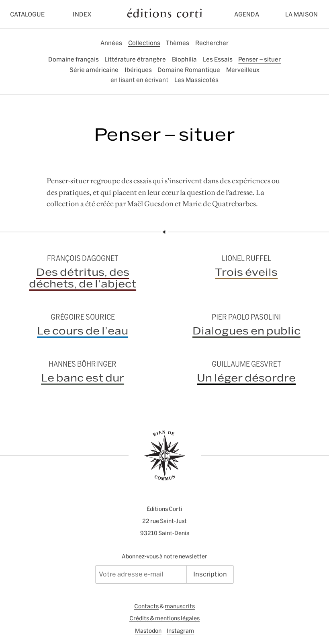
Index (82, 14)
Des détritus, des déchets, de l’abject (83, 278)
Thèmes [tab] (178, 43)
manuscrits (180, 606)
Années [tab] (111, 43)
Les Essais (218, 59)
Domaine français (74, 59)
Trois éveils (246, 272)
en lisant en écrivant (139, 80)
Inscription (210, 574)
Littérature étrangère (135, 59)
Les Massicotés (196, 80)
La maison (301, 14)
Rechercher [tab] (212, 43)
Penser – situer (260, 59)
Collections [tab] (144, 43)
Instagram (180, 631)
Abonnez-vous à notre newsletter (164, 556)
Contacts (146, 606)
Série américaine (94, 70)
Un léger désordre (246, 378)
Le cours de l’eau (83, 331)
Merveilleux (243, 70)
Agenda (247, 14)
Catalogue (27, 14)
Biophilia (184, 59)
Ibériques (138, 70)
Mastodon (148, 631)
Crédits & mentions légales (164, 618)
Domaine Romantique (189, 70)
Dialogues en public (246, 331)
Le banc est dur (83, 378)
